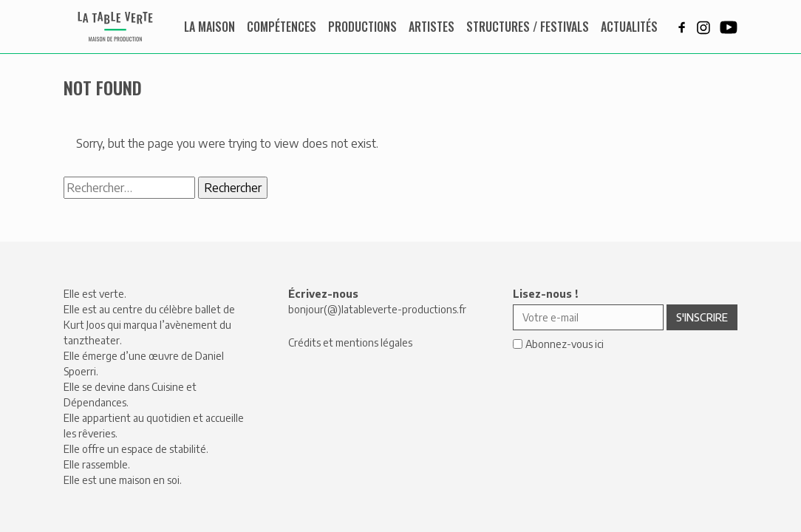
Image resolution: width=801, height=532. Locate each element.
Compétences (282, 27)
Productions (362, 27)
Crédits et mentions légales (350, 342)
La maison (209, 27)
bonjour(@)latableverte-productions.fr (377, 309)
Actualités (629, 27)
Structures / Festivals (528, 27)
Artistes (432, 27)
